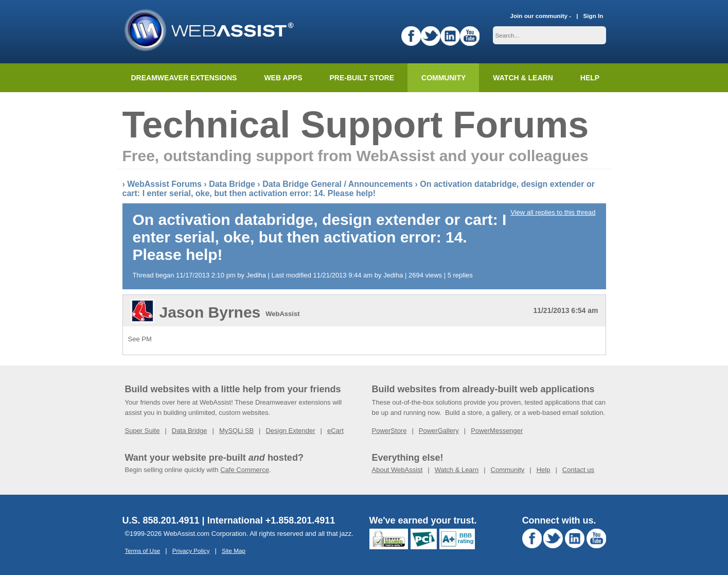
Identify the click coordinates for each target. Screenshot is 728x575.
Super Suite (143, 431)
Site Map (234, 551)
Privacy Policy (191, 551)
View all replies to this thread (553, 212)
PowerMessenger (497, 431)
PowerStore (389, 431)
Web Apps (283, 78)
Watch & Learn (523, 78)
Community (443, 78)
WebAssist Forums (164, 184)
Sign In (593, 16)
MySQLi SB (236, 431)
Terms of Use (143, 551)
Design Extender (290, 431)
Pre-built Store (362, 78)
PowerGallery (439, 431)
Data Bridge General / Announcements (338, 184)
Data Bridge (232, 184)
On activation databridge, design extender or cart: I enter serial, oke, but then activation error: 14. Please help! (359, 189)
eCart (335, 431)
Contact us (578, 470)
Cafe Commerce (245, 470)
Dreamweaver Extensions (184, 78)
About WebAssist (397, 470)
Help (544, 470)
